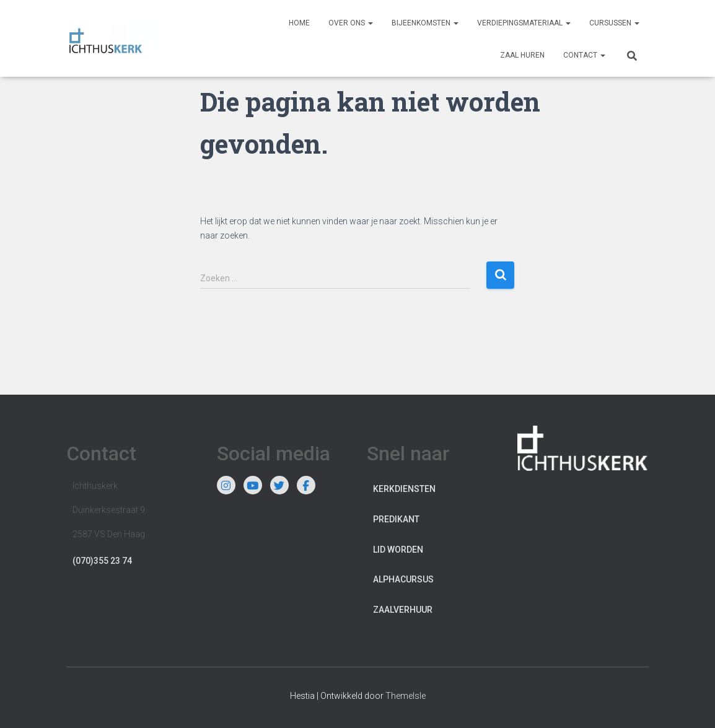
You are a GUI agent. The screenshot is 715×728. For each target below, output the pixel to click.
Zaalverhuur (403, 610)
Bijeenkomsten (425, 23)
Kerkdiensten (404, 489)
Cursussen (614, 23)
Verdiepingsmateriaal (524, 23)
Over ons (351, 23)
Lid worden (398, 550)
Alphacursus (403, 579)
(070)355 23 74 (102, 561)
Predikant (396, 519)
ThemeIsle (406, 696)
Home (299, 23)
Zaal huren (522, 55)
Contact (584, 55)
